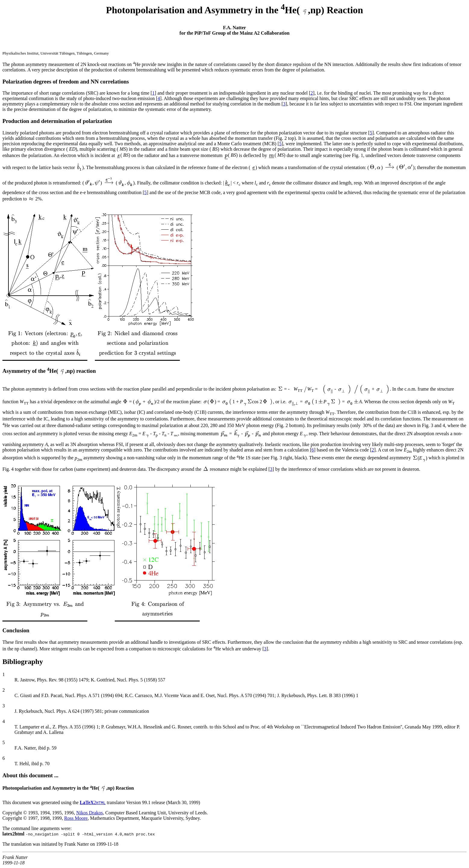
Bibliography (23, 662)
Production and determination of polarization (57, 121)
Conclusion (16, 630)
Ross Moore (76, 818)
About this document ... (30, 775)
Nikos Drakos (89, 813)
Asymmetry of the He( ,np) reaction (49, 371)
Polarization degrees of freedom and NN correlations (66, 82)
